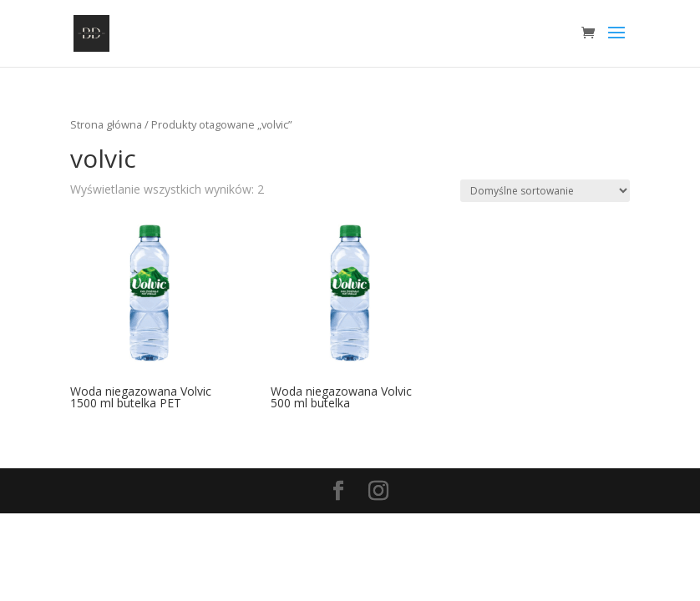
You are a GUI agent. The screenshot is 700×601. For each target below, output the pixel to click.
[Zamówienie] (545, 191)
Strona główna (106, 124)
